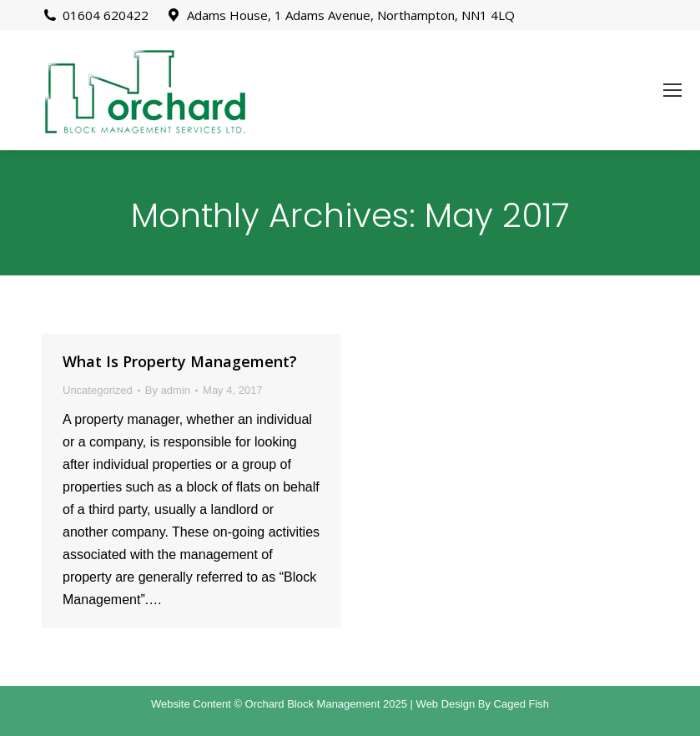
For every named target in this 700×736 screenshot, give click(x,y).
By (168, 390)
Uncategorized (98, 390)
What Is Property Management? (180, 361)
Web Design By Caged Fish (483, 704)
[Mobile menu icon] (672, 90)
